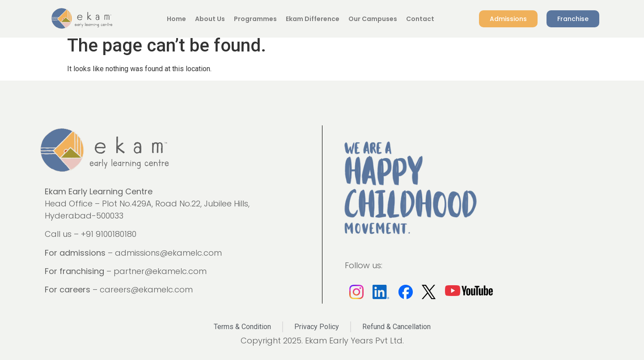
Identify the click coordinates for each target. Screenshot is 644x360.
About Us (210, 19)
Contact (420, 19)
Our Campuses (373, 19)
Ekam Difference (313, 19)
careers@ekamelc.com (146, 289)
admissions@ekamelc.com (168, 253)
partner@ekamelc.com (160, 271)
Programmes (255, 19)
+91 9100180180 (109, 234)
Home (176, 19)
